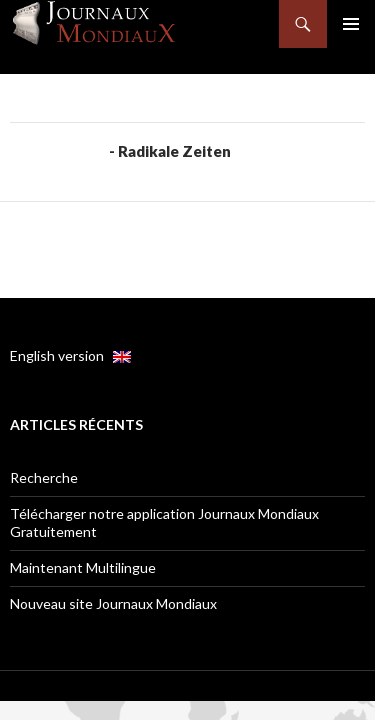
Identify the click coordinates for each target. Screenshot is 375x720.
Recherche (44, 477)
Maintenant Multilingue (83, 567)
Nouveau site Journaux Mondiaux (113, 603)
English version (70, 355)
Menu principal (351, 24)
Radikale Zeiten (174, 151)
